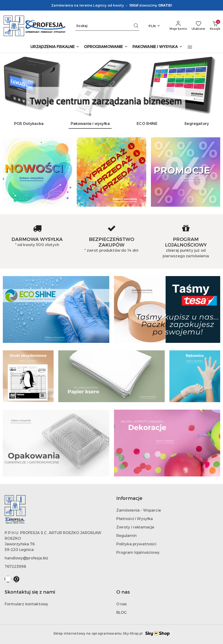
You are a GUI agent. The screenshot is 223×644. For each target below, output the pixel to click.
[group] (111, 85)
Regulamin (126, 535)
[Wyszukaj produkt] (107, 26)
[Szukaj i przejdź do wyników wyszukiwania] (136, 26)
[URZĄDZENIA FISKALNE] (55, 47)
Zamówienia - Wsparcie (139, 510)
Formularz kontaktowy (26, 604)
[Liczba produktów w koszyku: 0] (215, 26)
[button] (190, 47)
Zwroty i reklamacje (135, 527)
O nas (122, 604)
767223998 (15, 566)
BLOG (122, 612)
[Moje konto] (178, 26)
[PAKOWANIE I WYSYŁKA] (157, 47)
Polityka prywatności (136, 544)
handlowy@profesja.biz (26, 558)
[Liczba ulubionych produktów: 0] (198, 26)
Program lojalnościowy (138, 552)
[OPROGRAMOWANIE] (106, 47)
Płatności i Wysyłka (135, 519)
